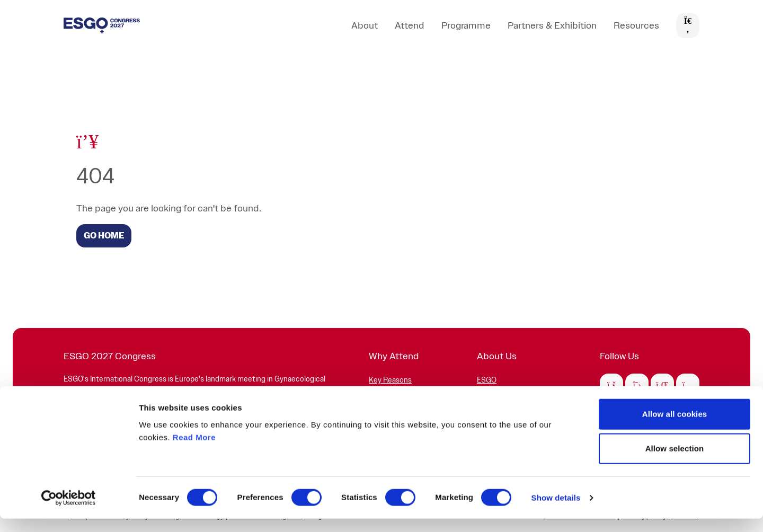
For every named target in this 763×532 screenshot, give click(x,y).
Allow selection (675, 462)
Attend (410, 25)
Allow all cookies (675, 427)
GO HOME (104, 236)
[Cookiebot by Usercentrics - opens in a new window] (69, 511)
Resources (636, 25)
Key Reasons (390, 380)
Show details (556, 511)
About (365, 25)
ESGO (487, 380)
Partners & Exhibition (552, 25)
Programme (466, 25)
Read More (194, 451)
